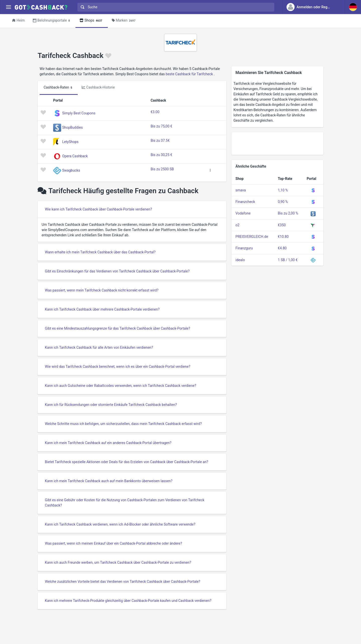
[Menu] (8, 7)
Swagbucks (71, 170)
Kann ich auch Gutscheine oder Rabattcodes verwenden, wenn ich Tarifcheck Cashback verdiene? (121, 386)
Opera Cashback (75, 156)
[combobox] (175, 7)
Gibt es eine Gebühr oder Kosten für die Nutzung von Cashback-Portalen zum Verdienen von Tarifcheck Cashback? (125, 503)
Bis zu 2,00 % (288, 213)
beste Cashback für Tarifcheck (189, 74)
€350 (282, 225)
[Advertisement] (277, 144)
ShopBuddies (72, 127)
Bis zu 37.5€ (160, 140)
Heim (18, 20)
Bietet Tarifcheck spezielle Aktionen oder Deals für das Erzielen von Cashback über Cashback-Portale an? (127, 462)
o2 (237, 225)
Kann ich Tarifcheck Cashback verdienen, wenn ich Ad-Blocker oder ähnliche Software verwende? (120, 524)
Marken (124, 21)
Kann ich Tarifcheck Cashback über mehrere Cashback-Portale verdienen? (102, 309)
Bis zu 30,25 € (162, 155)
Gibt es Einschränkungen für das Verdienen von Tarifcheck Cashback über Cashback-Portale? (117, 271)
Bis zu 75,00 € (162, 126)
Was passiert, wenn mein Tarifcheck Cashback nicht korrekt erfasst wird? (102, 290)
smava (241, 190)
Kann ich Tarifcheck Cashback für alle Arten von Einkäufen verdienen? (99, 347)
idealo (240, 260)
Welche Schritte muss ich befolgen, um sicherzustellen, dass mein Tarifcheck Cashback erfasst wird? (123, 424)
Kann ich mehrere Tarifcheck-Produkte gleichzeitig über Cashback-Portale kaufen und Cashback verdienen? (128, 601)
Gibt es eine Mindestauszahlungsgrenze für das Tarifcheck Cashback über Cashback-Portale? (117, 328)
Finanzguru (244, 248)
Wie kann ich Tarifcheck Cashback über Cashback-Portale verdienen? (98, 209)
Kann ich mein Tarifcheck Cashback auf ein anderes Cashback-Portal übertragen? (108, 443)
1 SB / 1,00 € (288, 260)
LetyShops (70, 142)
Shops (92, 21)
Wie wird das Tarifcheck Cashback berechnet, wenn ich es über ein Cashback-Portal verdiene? (118, 367)
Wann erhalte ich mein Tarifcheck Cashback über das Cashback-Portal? (100, 252)
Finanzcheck (245, 202)
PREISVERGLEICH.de (252, 237)
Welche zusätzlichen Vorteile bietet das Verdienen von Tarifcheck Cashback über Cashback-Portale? (123, 582)
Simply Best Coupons (79, 113)
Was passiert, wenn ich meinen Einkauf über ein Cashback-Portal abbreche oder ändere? (113, 543)
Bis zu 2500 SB (162, 169)
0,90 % (283, 202)
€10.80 (283, 237)
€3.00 (155, 112)
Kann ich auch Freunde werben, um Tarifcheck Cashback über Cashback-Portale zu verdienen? (118, 562)
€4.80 (282, 248)
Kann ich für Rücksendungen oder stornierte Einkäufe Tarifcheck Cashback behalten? (111, 405)
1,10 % (283, 190)
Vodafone (243, 213)
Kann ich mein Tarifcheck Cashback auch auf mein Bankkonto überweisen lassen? (109, 481)
